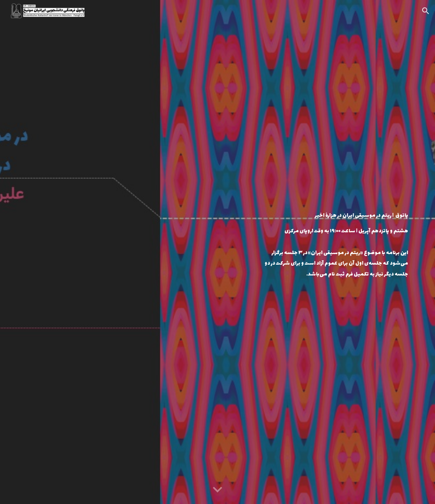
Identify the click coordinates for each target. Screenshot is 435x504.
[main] (333, 223)
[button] (426, 11)
